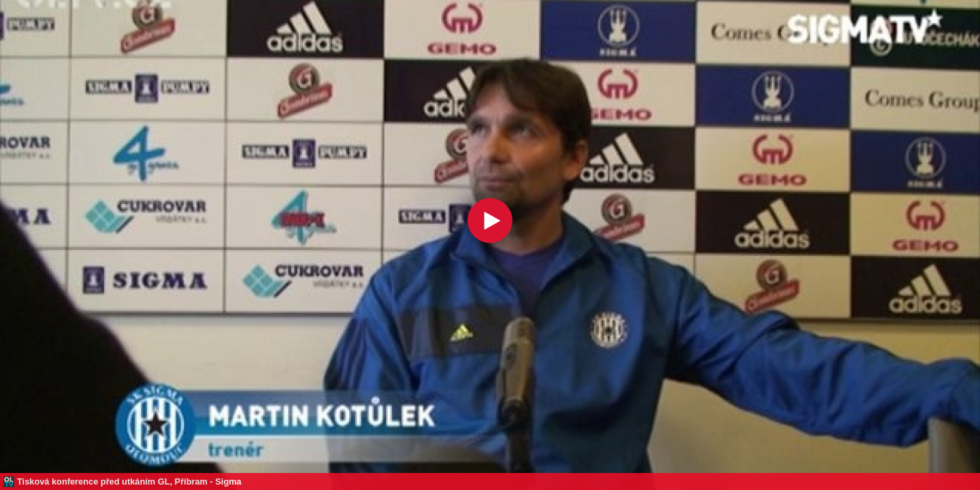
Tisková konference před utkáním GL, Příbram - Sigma (129, 481)
